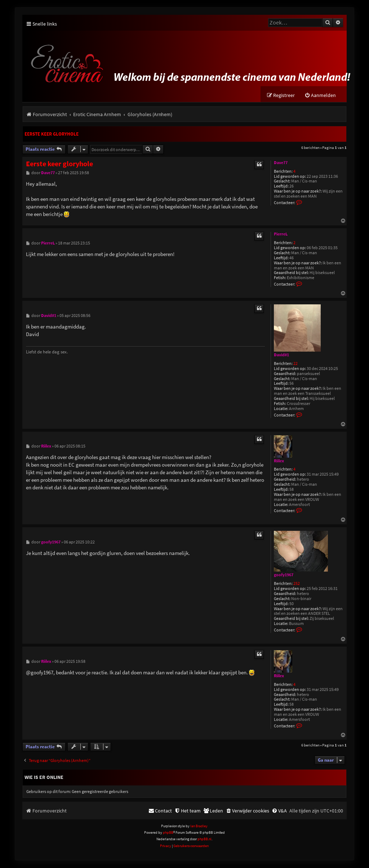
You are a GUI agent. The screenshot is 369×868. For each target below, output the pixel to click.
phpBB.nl (204, 839)
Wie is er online (44, 777)
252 (297, 584)
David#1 (281, 355)
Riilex (279, 461)
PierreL (281, 234)
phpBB (168, 833)
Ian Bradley (199, 826)
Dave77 (281, 163)
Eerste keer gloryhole (52, 134)
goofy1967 (284, 575)
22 (295, 364)
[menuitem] (320, 96)
